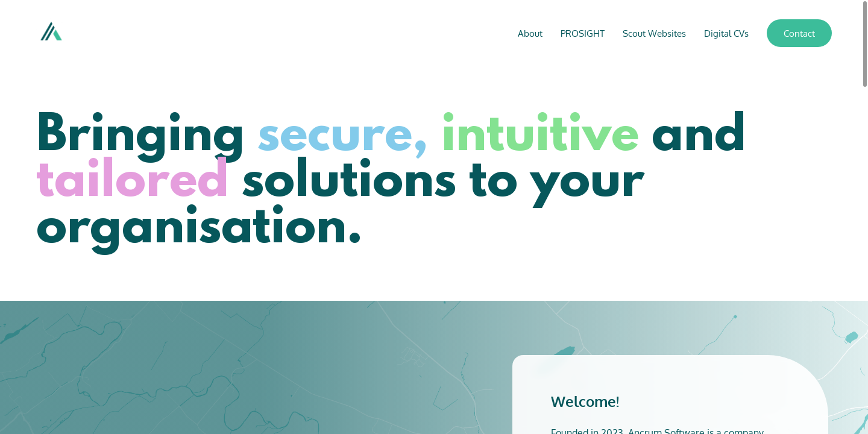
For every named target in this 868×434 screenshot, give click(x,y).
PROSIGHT (583, 33)
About (530, 33)
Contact (799, 33)
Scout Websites (654, 33)
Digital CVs (726, 33)
